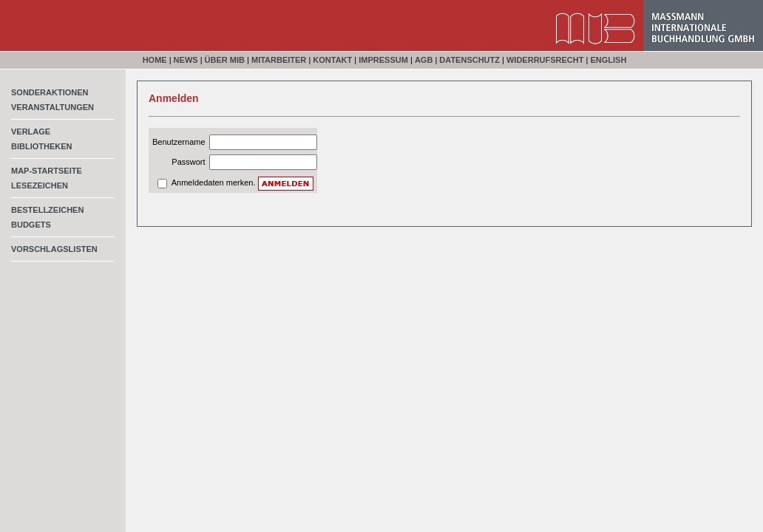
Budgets (31, 225)
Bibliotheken (42, 146)
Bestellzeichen (47, 210)
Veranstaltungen (52, 107)
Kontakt (332, 60)
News (186, 60)
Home (155, 60)
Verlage (31, 132)
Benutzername (179, 142)
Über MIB (225, 60)
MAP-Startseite (47, 171)
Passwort (188, 162)
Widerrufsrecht (545, 60)
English (608, 60)
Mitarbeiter (279, 60)
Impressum (383, 60)
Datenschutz (469, 60)
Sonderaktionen (50, 92)
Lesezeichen (40, 185)
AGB (424, 60)
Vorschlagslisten (54, 249)
